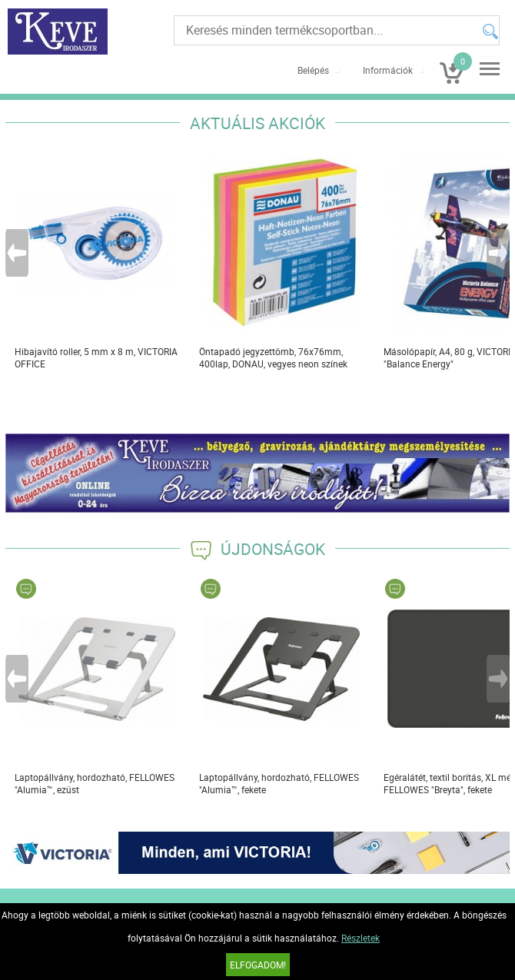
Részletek (360, 938)
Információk (388, 70)
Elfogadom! (258, 965)
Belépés (313, 70)
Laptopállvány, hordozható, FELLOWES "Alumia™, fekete (279, 783)
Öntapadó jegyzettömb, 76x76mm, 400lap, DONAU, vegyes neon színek (273, 357)
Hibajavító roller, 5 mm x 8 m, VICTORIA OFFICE (96, 357)
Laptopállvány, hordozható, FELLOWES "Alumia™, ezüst (95, 783)
